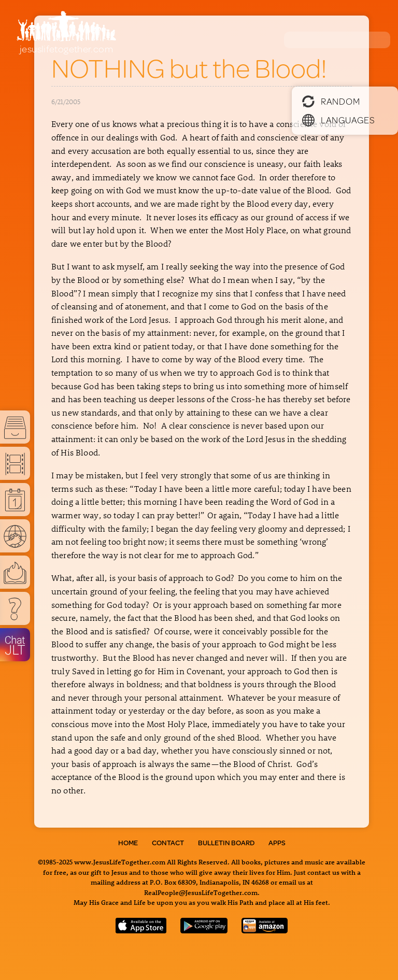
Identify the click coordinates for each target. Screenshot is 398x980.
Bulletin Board (226, 843)
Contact (168, 843)
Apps (277, 843)
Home (128, 843)
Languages (338, 120)
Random (331, 101)
